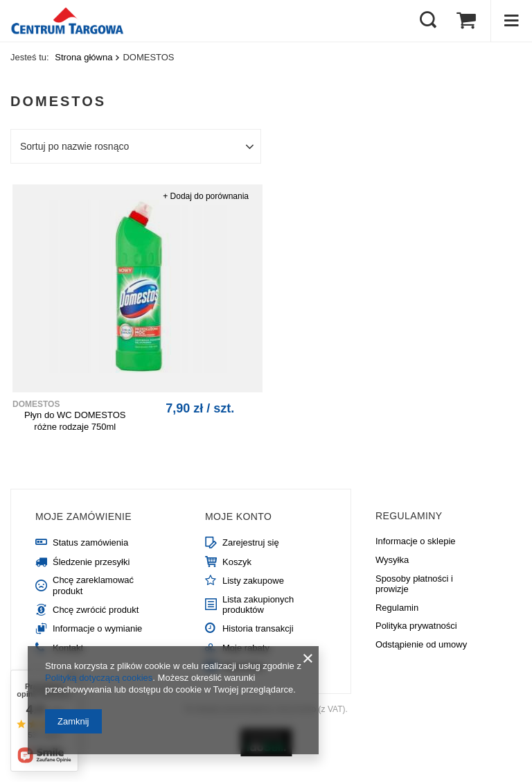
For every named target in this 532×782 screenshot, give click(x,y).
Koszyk (237, 562)
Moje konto (238, 516)
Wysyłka (392, 560)
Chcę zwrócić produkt (96, 610)
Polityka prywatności (416, 626)
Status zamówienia (90, 542)
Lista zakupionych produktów (258, 605)
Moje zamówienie (83, 516)
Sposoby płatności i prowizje (414, 584)
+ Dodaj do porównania (206, 196)
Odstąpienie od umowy (421, 644)
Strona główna (83, 57)
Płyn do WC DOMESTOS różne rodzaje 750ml (75, 421)
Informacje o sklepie (416, 541)
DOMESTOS (36, 404)
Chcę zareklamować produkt (93, 585)
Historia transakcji (258, 628)
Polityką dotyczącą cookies (99, 678)
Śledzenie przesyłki (91, 562)
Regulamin (397, 608)
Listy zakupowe (253, 581)
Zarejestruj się (251, 542)
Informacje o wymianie (97, 628)
